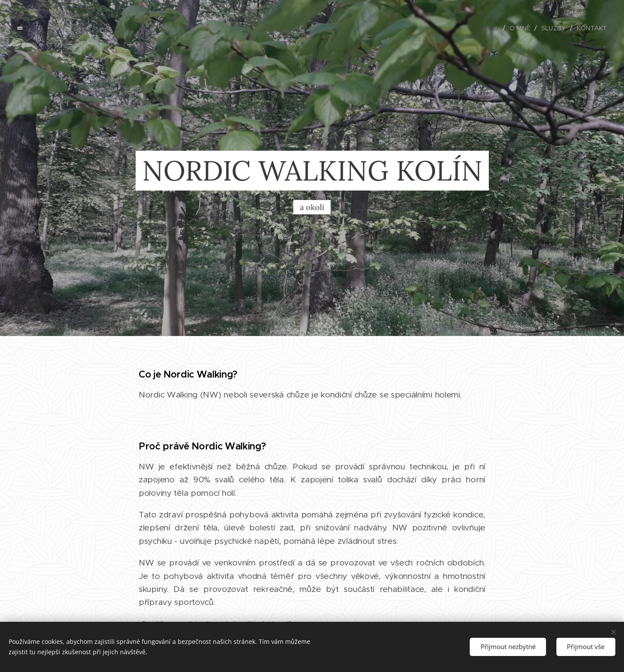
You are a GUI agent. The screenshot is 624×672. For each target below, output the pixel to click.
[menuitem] (492, 28)
